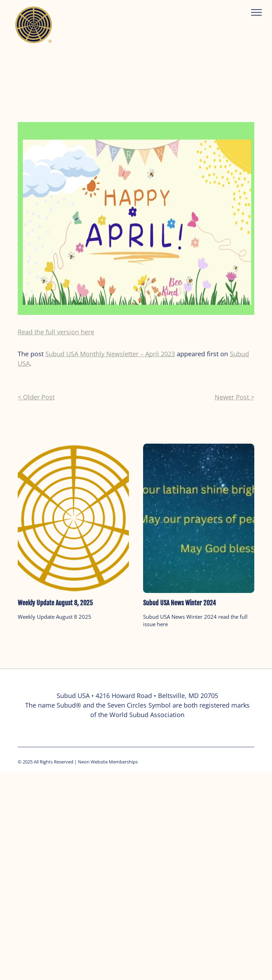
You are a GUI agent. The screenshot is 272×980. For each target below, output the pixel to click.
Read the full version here (56, 332)
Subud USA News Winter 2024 (180, 603)
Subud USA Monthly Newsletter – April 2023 (110, 354)
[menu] (256, 12)
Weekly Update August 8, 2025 (55, 603)
